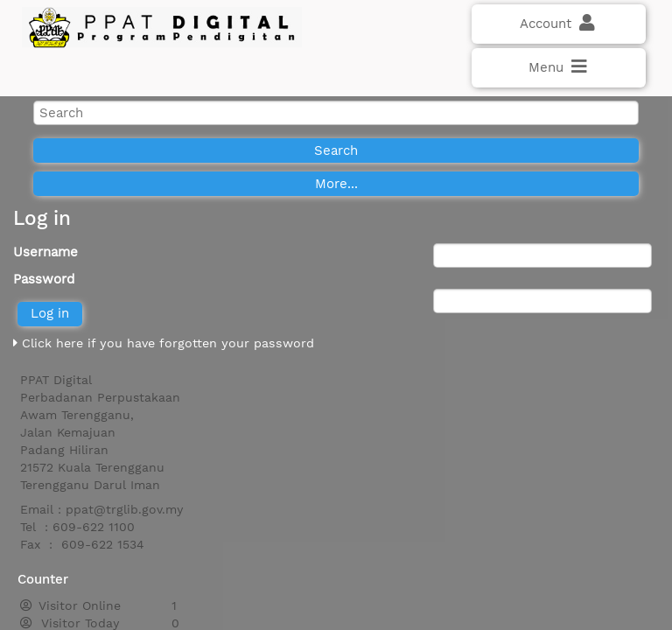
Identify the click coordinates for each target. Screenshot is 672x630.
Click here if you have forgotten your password (164, 343)
